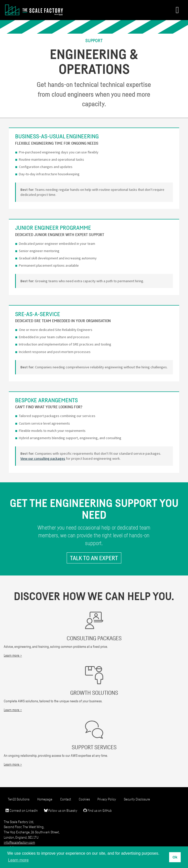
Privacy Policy (107, 799)
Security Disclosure (137, 799)
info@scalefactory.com (19, 842)
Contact (66, 799)
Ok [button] (175, 857)
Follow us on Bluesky (61, 810)
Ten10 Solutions (19, 799)
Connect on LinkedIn (22, 810)
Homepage (45, 799)
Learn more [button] (18, 860)
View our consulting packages (43, 458)
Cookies (84, 799)
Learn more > (13, 655)
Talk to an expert (94, 558)
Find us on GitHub (98, 810)
